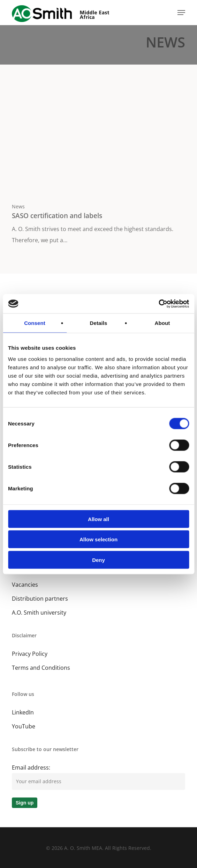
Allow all (98, 519)
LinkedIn (23, 712)
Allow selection (98, 539)
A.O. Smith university (39, 613)
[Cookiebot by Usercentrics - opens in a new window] (158, 304)
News (18, 206)
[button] (181, 13)
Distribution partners (40, 599)
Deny (98, 560)
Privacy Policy (30, 654)
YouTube (24, 726)
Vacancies (25, 585)
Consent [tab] (35, 323)
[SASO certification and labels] (98, 164)
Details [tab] (99, 323)
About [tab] (162, 323)
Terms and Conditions (41, 668)
